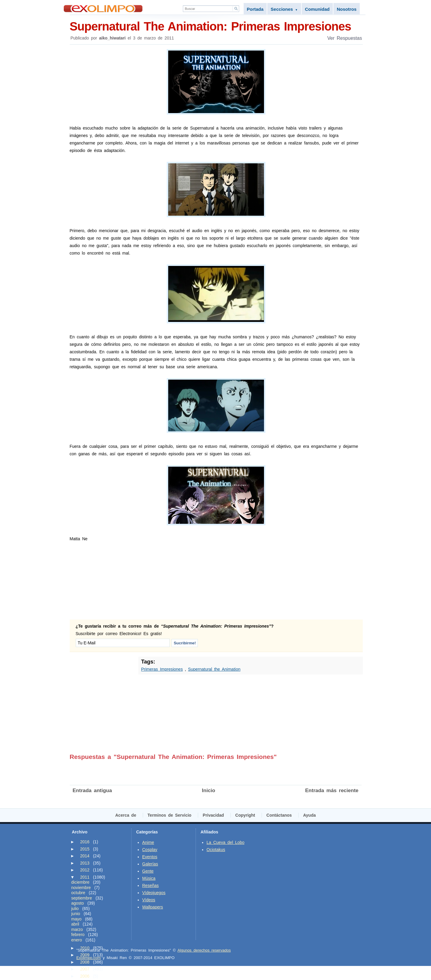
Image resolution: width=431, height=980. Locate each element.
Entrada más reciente (332, 790)
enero (77, 940)
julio (75, 909)
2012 (85, 870)
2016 (85, 842)
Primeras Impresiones (162, 669)
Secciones (284, 9)
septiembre (82, 898)
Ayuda (309, 815)
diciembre (80, 882)
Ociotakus (216, 850)
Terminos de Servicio (170, 815)
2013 (85, 863)
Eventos (150, 857)
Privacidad (213, 815)
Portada (255, 9)
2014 (85, 856)
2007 (85, 969)
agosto (78, 903)
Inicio (209, 790)
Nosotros (347, 9)
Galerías (150, 864)
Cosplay (150, 850)
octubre (78, 893)
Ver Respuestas (345, 38)
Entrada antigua (92, 790)
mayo (76, 919)
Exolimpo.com (89, 958)
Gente (148, 871)
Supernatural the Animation (214, 669)
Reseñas (150, 885)
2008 (85, 962)
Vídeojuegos (154, 893)
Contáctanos (279, 815)
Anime (148, 842)
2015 (85, 849)
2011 (85, 877)
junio (76, 914)
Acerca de (126, 815)
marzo (77, 929)
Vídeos (149, 900)
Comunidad (317, 9)
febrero (78, 935)
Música (149, 878)
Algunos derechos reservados (204, 950)
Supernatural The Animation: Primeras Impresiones (216, 26)
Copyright (245, 815)
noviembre (81, 888)
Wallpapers (153, 907)
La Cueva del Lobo (226, 842)
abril (75, 924)
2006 (85, 976)
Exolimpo (103, 9)
